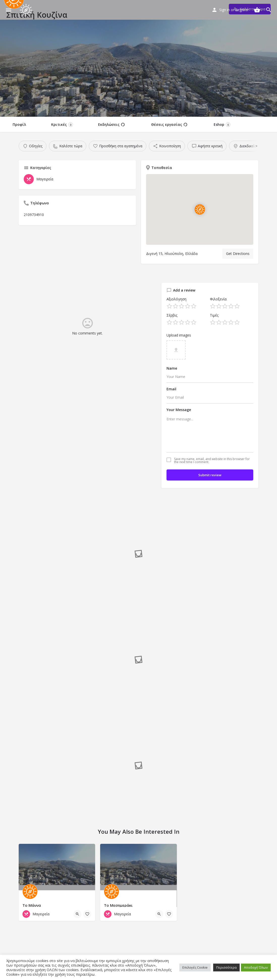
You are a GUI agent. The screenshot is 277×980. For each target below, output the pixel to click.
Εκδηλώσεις (111, 125)
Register (242, 10)
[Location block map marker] (200, 209)
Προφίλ (19, 124)
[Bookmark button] (87, 914)
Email (171, 389)
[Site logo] (27, 10)
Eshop (222, 124)
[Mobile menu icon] (9, 10)
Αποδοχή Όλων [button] (256, 967)
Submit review (210, 475)
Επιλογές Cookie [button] (195, 967)
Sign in (225, 10)
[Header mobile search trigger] (269, 10)
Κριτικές (62, 124)
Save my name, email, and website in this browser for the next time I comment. (212, 461)
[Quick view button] (77, 914)
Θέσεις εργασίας (169, 125)
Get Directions (238, 254)
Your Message (179, 410)
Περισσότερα (226, 967)
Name (172, 368)
